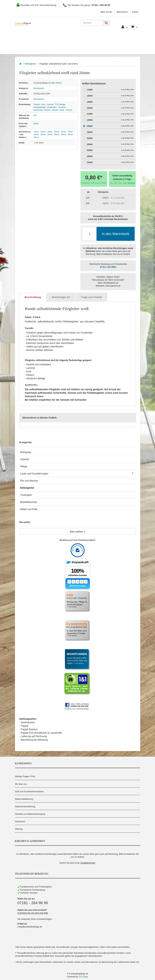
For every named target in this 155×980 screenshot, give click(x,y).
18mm (50, 132)
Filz (35, 115)
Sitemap (19, 829)
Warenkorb (122, 12)
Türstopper (26, 495)
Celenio (69, 110)
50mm (36, 137)
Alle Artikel (56, 83)
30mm (50, 134)
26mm (36, 134)
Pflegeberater (123, 38)
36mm (57, 134)
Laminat (50, 104)
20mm (57, 132)
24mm (70, 132)
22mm (64, 132)
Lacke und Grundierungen (78, 473)
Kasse (135, 12)
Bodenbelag (28, 49)
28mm (43, 134)
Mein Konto (106, 12)
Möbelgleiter (30, 64)
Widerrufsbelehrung (24, 799)
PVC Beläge (60, 104)
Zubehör (25, 459)
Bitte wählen (77, 532)
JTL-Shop (83, 977)
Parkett (37, 104)
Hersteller (53, 49)
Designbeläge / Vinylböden (45, 107)
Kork (43, 104)
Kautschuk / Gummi (42, 110)
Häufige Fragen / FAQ (25, 776)
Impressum (20, 822)
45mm (70, 134)
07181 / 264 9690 (108, 267)
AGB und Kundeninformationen (29, 792)
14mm (36, 132)
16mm (43, 132)
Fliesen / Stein (58, 110)
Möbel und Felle (29, 509)
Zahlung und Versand (74, 38)
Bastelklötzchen (29, 502)
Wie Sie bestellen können (36, 38)
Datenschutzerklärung (25, 807)
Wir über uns (21, 784)
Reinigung (26, 452)
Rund (36, 124)
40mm (64, 134)
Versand (131, 183)
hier (138, 962)
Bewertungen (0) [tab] (61, 297)
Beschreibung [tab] (33, 297)
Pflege (24, 466)
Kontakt (101, 38)
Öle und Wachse (29, 481)
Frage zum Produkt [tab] (91, 297)
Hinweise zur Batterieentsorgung (30, 814)
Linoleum (62, 107)
